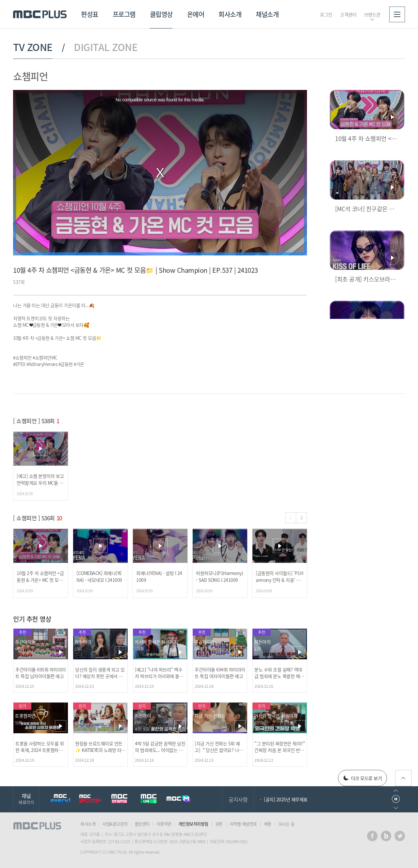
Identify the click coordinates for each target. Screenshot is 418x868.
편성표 (90, 14)
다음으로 (396, 808)
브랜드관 (372, 14)
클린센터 (142, 824)
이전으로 (396, 791)
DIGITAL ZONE (106, 47)
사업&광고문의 (115, 824)
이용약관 (164, 824)
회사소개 (230, 14)
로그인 (326, 14)
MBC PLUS (40, 14)
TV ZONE (33, 47)
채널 (26, 799)
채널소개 (267, 14)
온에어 (196, 14)
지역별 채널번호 (243, 824)
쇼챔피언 (30, 76)
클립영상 (161, 14)
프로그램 (124, 14)
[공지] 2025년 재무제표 (286, 799)
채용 (268, 824)
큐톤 (219, 824)
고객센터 (348, 14)
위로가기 (403, 778)
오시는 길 (286, 824)
